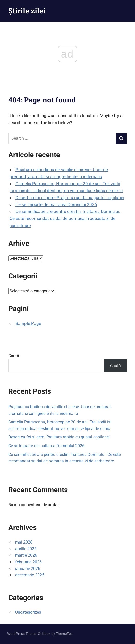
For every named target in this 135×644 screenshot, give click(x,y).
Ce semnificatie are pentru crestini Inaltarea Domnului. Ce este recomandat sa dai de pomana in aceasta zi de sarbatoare (65, 218)
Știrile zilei (27, 11)
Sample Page (28, 323)
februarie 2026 (28, 562)
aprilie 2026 (26, 549)
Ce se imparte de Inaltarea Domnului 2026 (56, 204)
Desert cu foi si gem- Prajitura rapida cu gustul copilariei (70, 198)
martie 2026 (26, 555)
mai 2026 (24, 542)
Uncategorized (28, 612)
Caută (14, 356)
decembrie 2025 (30, 575)
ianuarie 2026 (28, 569)
